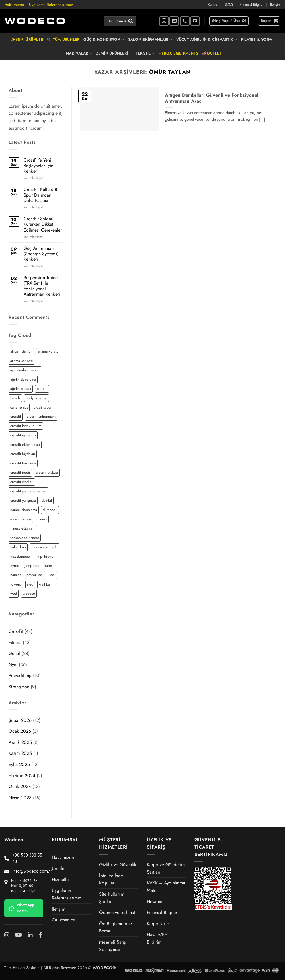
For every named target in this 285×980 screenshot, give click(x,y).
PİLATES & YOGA (257, 39)
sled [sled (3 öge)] (30, 584)
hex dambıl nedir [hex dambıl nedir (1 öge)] (45, 547)
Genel (14, 653)
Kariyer (213, 4)
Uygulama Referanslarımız (51, 5)
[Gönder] (131, 21)
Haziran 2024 (22, 776)
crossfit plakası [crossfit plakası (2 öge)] (47, 472)
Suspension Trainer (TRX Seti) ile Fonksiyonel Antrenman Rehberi (42, 286)
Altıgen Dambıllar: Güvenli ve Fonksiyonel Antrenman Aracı (212, 98)
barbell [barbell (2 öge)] (42, 389)
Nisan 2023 (20, 798)
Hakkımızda (14, 5)
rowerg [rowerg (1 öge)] (16, 584)
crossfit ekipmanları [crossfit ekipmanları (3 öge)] (25, 445)
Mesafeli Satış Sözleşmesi (112, 946)
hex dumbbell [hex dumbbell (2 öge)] (21, 556)
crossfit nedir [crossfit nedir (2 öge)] (20, 472)
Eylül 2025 (19, 764)
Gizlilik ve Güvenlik (118, 865)
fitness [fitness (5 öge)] (42, 519)
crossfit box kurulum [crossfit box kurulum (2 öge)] (26, 426)
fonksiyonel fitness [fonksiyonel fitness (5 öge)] (25, 538)
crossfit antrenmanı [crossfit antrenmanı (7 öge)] (41, 416)
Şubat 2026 (20, 720)
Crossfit (16, 631)
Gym (13, 665)
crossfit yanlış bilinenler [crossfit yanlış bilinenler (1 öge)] (28, 491)
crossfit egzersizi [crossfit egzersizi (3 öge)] (23, 435)
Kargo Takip (158, 924)
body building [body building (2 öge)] (37, 398)
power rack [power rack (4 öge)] (35, 575)
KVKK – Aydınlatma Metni (166, 887)
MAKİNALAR (79, 53)
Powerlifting (20, 675)
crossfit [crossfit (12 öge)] (16, 416)
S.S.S (229, 4)
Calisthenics (63, 920)
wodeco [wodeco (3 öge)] (29, 593)
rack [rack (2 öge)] (52, 575)
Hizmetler (61, 879)
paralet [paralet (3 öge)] (15, 575)
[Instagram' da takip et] (164, 21)
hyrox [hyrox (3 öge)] (14, 566)
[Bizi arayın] (185, 21)
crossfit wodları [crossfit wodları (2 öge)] (22, 482)
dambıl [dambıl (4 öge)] (47, 500)
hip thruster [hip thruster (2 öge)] (46, 556)
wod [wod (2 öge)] (14, 593)
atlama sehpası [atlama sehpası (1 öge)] (22, 361)
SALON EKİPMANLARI (150, 40)
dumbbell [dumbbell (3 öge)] (50, 510)
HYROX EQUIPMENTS (178, 53)
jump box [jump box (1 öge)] (32, 566)
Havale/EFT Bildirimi (158, 938)
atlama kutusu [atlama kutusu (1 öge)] (48, 351)
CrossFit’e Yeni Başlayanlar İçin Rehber (38, 166)
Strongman (19, 687)
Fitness (15, 642)
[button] (229, 21)
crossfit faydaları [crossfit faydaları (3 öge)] (23, 454)
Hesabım (155, 902)
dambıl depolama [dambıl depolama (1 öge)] (24, 510)
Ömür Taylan (170, 72)
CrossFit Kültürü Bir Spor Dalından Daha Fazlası (42, 195)
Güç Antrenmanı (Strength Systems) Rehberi (41, 254)
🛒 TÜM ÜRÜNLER (63, 39)
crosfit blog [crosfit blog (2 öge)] (42, 407)
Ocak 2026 (20, 731)
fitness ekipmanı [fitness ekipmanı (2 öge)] (23, 528)
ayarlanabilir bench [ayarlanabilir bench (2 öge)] (25, 370)
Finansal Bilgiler (252, 4)
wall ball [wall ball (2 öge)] (45, 584)
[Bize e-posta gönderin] (174, 21)
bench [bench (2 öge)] (15, 398)
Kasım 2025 (20, 753)
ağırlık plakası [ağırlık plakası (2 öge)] (21, 389)
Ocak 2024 (20, 786)
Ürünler (59, 868)
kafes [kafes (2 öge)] (48, 566)
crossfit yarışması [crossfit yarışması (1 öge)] (23, 500)
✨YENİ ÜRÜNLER (27, 39)
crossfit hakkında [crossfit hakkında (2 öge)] (23, 463)
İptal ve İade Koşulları (111, 879)
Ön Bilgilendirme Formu (116, 927)
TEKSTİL (145, 53)
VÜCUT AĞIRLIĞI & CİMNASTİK (207, 40)
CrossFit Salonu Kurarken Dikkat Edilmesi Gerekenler (43, 224)
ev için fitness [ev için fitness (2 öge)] (21, 519)
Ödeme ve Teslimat (117, 912)
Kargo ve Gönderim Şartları (166, 868)
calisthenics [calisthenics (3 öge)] (19, 407)
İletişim (275, 4)
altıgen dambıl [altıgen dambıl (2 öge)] (21, 351)
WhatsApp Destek (22, 908)
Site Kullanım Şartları (112, 898)
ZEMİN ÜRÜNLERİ (114, 53)
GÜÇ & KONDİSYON (104, 40)
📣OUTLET (212, 53)
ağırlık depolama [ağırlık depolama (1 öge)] (23, 379)
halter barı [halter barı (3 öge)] (18, 547)
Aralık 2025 (20, 742)
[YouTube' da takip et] (195, 21)
